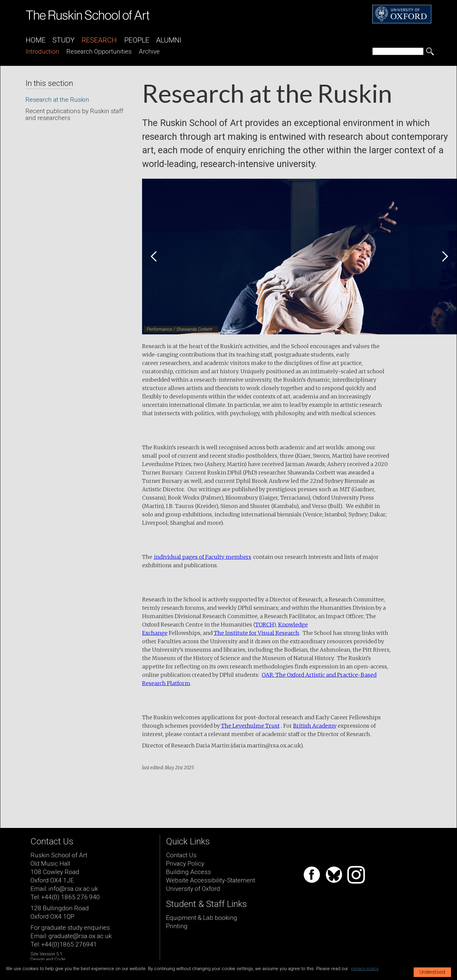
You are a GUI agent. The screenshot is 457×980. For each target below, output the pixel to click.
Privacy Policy (185, 864)
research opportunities (99, 51)
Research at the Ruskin (57, 100)
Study (64, 40)
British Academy (315, 726)
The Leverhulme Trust (250, 726)
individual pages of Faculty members (202, 557)
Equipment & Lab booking (202, 918)
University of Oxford (193, 889)
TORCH (264, 625)
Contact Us (181, 855)
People (137, 40)
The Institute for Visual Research (256, 633)
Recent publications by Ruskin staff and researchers (74, 114)
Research (99, 40)
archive (149, 51)
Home (36, 40)
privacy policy (365, 969)
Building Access (188, 872)
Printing (177, 926)
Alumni (169, 40)
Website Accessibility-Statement (211, 880)
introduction (42, 51)
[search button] (430, 51)
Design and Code (48, 959)
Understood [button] (432, 972)
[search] (398, 51)
